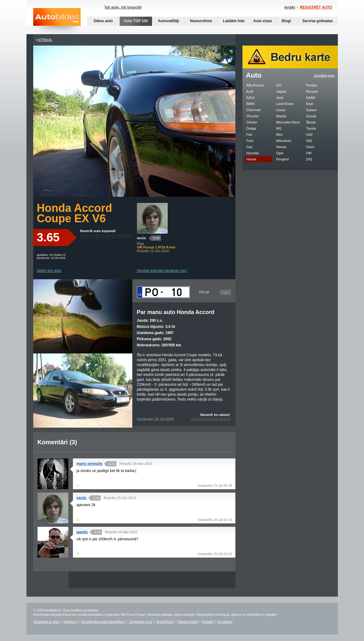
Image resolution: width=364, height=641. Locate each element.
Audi (250, 91)
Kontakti (207, 622)
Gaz (250, 147)
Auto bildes (57, 21)
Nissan (282, 147)
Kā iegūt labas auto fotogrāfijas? (103, 622)
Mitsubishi (284, 141)
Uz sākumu (225, 622)
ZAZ (309, 159)
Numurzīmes (201, 21)
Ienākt (290, 7)
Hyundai (253, 153)
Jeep (280, 98)
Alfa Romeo (255, 85)
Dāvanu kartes (188, 622)
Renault (312, 91)
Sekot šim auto (49, 271)
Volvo (310, 147)
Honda (251, 159)
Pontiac (312, 85)
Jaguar (282, 91)
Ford (250, 141)
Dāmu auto (103, 21)
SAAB (311, 98)
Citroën (252, 122)
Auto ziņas (263, 21)
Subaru (312, 110)
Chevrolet (254, 110)
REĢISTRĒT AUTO (316, 7)
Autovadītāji (168, 21)
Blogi (286, 21)
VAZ (309, 141)
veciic (142, 238)
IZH (279, 85)
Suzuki (311, 116)
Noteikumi (70, 622)
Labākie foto (234, 21)
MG (279, 128)
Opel (280, 153)
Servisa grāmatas (318, 21)
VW (309, 153)
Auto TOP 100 (136, 21)
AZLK (251, 98)
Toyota (311, 128)
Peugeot (283, 159)
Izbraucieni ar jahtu (47, 622)
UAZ (310, 135)
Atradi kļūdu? (165, 622)
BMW (251, 104)
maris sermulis (90, 464)
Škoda (311, 122)
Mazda (281, 116)
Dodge (251, 128)
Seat (310, 104)
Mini (279, 135)
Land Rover (285, 104)
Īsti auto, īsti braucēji (123, 7)
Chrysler (253, 116)
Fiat (249, 135)
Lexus (281, 110)
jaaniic (82, 532)
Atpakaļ (45, 40)
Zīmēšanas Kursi (140, 622)
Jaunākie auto (324, 75)
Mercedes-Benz (288, 122)
